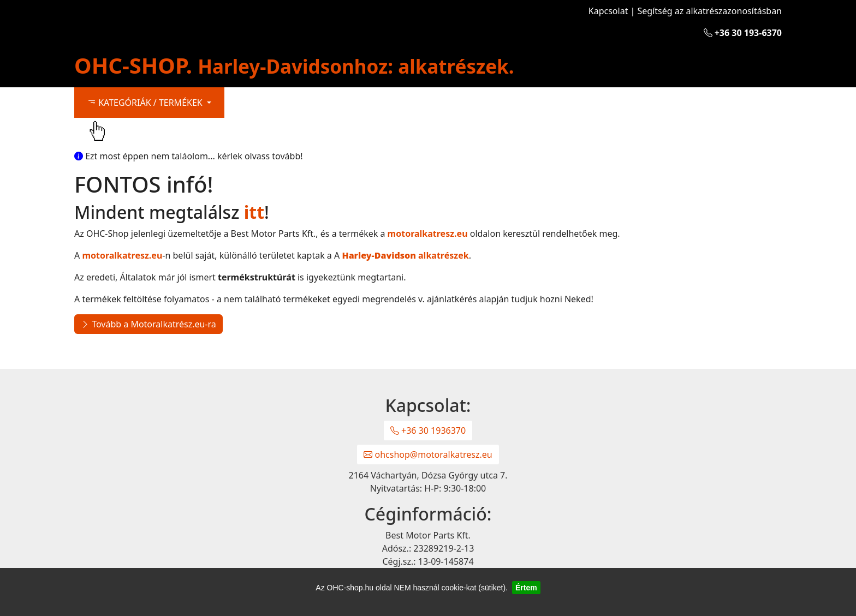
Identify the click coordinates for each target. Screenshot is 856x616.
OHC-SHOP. (294, 65)
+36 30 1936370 (428, 430)
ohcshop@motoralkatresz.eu (428, 454)
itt (254, 212)
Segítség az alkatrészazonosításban (710, 11)
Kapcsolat (608, 11)
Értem (526, 588)
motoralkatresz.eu (428, 234)
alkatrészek (405, 255)
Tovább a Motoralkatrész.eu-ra (148, 324)
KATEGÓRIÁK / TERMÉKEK (146, 103)
